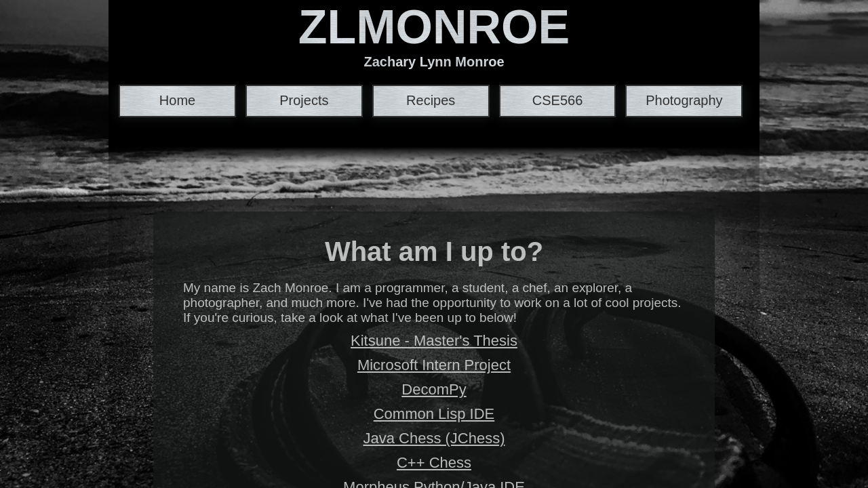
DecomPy (434, 389)
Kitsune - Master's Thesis (434, 341)
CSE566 (558, 100)
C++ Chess (434, 463)
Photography (684, 100)
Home (177, 100)
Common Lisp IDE (434, 414)
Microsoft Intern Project (434, 365)
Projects (304, 100)
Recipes (431, 100)
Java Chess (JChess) (434, 438)
